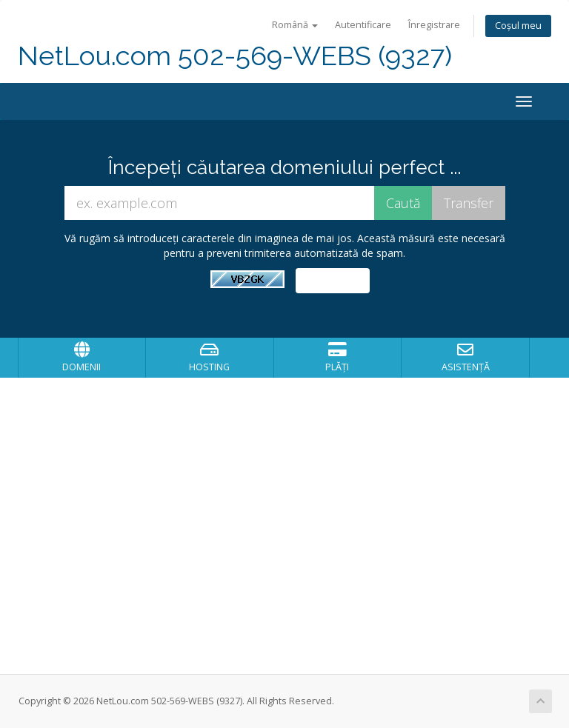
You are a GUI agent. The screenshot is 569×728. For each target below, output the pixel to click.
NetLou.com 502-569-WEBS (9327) (235, 56)
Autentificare (363, 25)
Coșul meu (518, 26)
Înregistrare (434, 25)
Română (295, 25)
